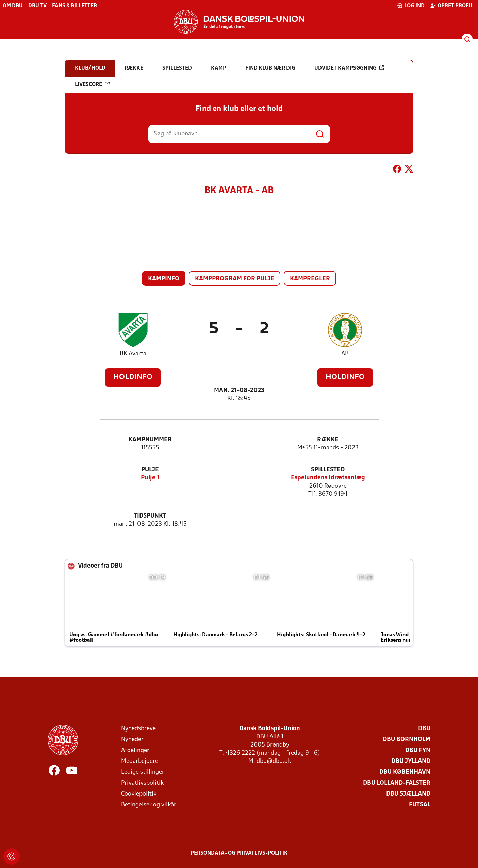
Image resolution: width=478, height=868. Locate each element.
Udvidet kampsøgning (349, 68)
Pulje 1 (150, 478)
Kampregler (310, 279)
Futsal (420, 805)
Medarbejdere (140, 761)
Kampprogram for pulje (235, 279)
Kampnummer (150, 440)
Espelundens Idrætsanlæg (328, 478)
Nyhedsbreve (138, 729)
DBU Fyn (418, 750)
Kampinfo (164, 279)
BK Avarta (133, 354)
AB (345, 354)
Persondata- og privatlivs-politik (239, 853)
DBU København (405, 772)
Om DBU (13, 6)
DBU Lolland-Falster (397, 783)
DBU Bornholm (407, 740)
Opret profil (452, 6)
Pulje (150, 470)
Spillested (328, 470)
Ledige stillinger (143, 772)
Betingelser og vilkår (149, 805)
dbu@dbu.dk (274, 761)
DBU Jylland (411, 761)
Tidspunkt (150, 516)
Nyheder (132, 740)
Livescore (92, 84)
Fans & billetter (75, 6)
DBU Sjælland (408, 794)
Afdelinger (135, 750)
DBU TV (37, 6)
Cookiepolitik (139, 794)
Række (328, 440)
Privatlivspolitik (142, 783)
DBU (424, 729)
